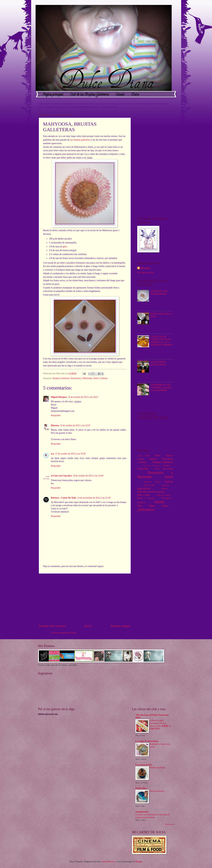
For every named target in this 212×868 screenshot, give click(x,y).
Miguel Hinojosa (59, 397)
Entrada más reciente (52, 626)
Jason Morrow (108, 862)
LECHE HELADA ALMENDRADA (159, 292)
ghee (65, 246)
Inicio (88, 626)
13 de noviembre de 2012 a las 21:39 (94, 498)
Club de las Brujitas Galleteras (89, 95)
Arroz (140, 456)
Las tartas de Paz (144, 765)
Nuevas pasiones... (158, 791)
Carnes (167, 466)
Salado (120, 95)
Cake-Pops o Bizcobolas (151, 466)
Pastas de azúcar (163, 495)
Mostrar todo (170, 824)
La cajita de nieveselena (147, 741)
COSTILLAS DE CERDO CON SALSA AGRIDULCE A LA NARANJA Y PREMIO (162, 341)
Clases (157, 469)
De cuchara (168, 469)
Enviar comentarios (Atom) (64, 633)
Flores (158, 482)
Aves (157, 455)
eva (53, 454)
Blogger (139, 862)
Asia (147, 456)
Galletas (104, 378)
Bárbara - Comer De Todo (64, 498)
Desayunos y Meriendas (82, 378)
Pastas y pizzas (146, 498)
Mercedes (145, 268)
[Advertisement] (85, 599)
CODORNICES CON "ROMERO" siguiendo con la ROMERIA (161, 387)
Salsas (140, 506)
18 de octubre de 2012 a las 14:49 (88, 476)
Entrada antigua (121, 626)
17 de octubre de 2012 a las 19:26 (70, 454)
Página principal (53, 95)
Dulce (135, 95)
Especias (148, 482)
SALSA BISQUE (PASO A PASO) (159, 363)
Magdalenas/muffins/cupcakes (151, 492)
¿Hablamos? (146, 510)
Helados (166, 485)
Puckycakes (141, 788)
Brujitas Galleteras (61, 378)
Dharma (55, 425)
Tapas (152, 506)
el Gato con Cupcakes (61, 476)
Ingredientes (144, 488)
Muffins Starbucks (158, 768)
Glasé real (149, 485)
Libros (164, 489)
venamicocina (142, 812)
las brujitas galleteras (80, 140)
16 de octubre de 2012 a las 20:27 (83, 397)
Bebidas (153, 459)
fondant (165, 506)
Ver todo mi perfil (145, 273)
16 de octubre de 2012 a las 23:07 (75, 425)
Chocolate (143, 469)
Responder (56, 415)
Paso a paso (144, 495)
